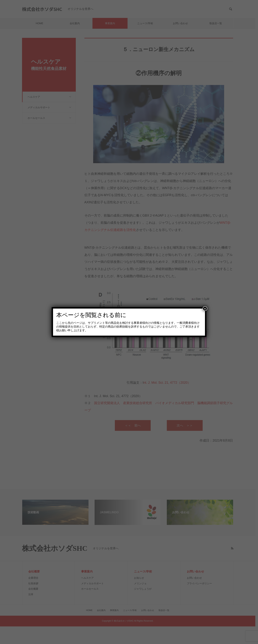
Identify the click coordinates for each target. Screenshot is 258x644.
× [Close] (205, 309)
